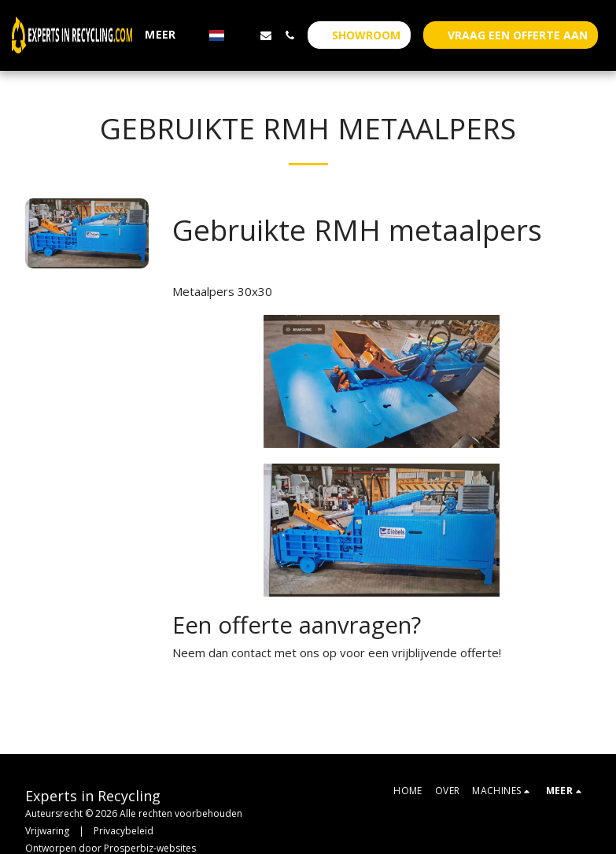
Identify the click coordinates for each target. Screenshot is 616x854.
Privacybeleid (124, 831)
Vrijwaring (47, 831)
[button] (242, 35)
